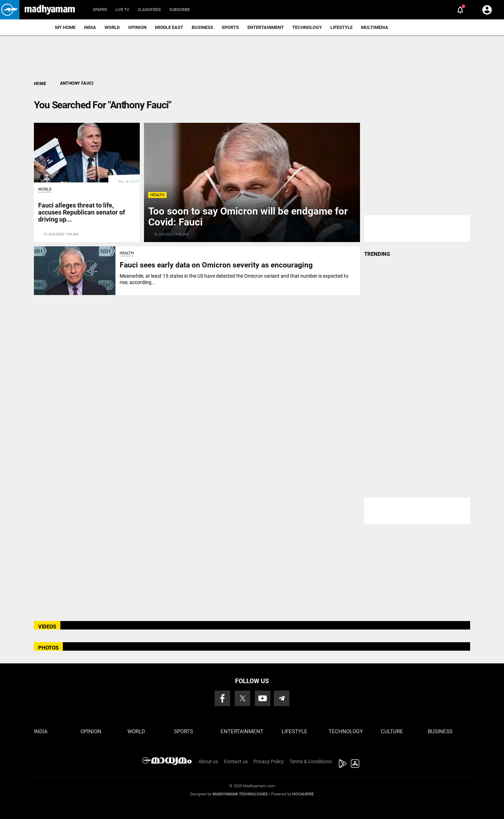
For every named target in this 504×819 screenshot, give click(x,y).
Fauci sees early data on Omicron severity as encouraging (216, 265)
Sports (230, 27)
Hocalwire (303, 794)
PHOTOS (48, 648)
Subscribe (180, 10)
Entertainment (266, 27)
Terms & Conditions (311, 761)
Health (157, 195)
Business (202, 27)
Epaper (100, 10)
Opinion (137, 27)
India (90, 27)
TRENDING (377, 254)
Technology (307, 27)
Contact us (236, 761)
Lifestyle (341, 27)
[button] (10, 10)
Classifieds (149, 10)
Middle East (169, 27)
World (112, 27)
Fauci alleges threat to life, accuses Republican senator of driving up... (82, 212)
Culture (392, 731)
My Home (65, 27)
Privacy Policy (269, 761)
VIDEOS (47, 627)
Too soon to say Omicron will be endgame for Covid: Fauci (248, 217)
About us (208, 761)
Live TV (122, 10)
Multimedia (375, 27)
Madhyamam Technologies (240, 794)
